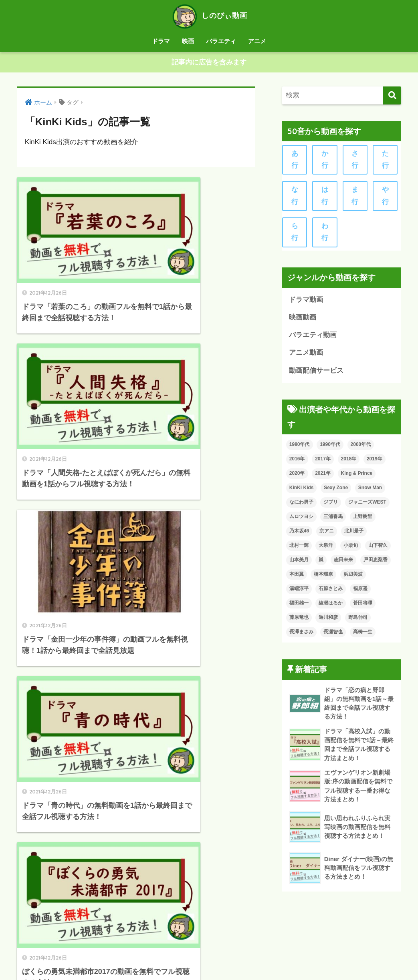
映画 (188, 41)
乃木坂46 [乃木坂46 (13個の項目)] (299, 534)
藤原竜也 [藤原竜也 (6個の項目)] (299, 620)
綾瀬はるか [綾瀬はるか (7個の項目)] (331, 606)
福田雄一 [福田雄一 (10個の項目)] (299, 606)
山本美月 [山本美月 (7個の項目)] (299, 562)
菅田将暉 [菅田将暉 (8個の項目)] (363, 606)
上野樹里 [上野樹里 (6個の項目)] (363, 519)
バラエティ (221, 41)
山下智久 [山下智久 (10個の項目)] (378, 548)
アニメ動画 (306, 355)
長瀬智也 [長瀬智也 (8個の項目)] (333, 635)
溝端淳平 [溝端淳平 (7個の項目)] (299, 591)
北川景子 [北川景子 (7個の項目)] (354, 534)
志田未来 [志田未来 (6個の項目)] (343, 562)
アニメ (257, 41)
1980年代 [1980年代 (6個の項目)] (300, 447)
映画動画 (303, 319)
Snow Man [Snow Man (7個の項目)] (370, 490)
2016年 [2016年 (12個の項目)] (297, 462)
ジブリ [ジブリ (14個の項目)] (331, 505)
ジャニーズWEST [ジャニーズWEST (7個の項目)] (367, 505)
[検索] (392, 95)
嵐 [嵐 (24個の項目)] (321, 562)
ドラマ (161, 41)
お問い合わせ (242, 958)
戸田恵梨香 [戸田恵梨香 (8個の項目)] (376, 562)
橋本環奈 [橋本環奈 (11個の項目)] (323, 577)
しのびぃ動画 (209, 15)
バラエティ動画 (313, 337)
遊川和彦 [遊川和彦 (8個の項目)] (328, 620)
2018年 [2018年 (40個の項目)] (349, 462)
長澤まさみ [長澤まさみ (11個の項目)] (301, 635)
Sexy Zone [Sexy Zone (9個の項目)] (336, 490)
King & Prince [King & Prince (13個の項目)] (357, 476)
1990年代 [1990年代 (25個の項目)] (330, 447)
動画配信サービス (316, 373)
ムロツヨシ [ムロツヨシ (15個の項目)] (301, 519)
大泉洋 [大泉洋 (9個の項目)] (326, 548)
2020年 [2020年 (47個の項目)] (297, 476)
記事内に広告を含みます (209, 63)
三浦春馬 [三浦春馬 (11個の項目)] (333, 519)
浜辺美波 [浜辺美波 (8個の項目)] (353, 577)
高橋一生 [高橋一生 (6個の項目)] (363, 635)
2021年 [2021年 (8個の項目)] (323, 476)
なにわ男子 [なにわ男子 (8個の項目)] (301, 505)
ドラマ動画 (306, 301)
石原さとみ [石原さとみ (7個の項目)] (331, 591)
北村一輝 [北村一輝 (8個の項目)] (299, 548)
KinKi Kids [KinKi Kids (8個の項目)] (302, 490)
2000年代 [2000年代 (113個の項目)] (361, 447)
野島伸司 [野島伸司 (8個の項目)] (358, 620)
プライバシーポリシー (188, 958)
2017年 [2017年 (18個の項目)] (323, 462)
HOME (209, 941)
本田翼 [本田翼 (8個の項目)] (297, 577)
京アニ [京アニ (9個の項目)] (327, 534)
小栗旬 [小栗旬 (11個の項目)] (351, 548)
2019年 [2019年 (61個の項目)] (375, 462)
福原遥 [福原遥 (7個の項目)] (360, 591)
